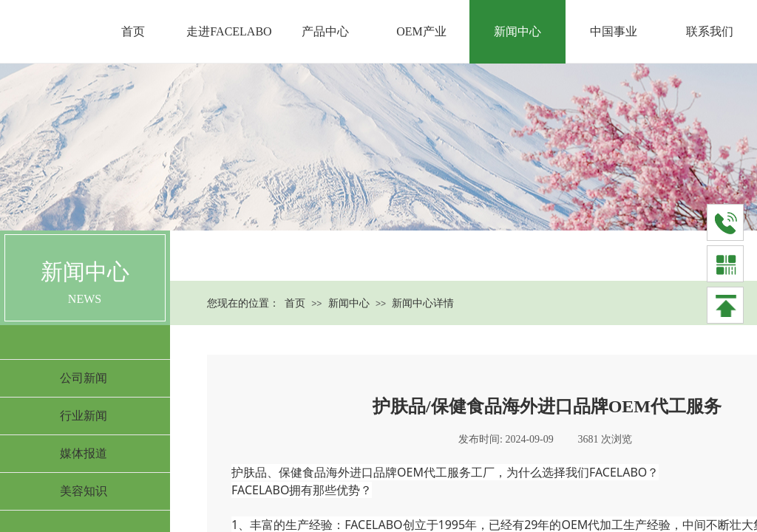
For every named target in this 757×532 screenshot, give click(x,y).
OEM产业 (421, 31)
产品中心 (325, 31)
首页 (295, 303)
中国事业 (614, 31)
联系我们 (710, 31)
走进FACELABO (229, 31)
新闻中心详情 (423, 303)
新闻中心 (349, 303)
